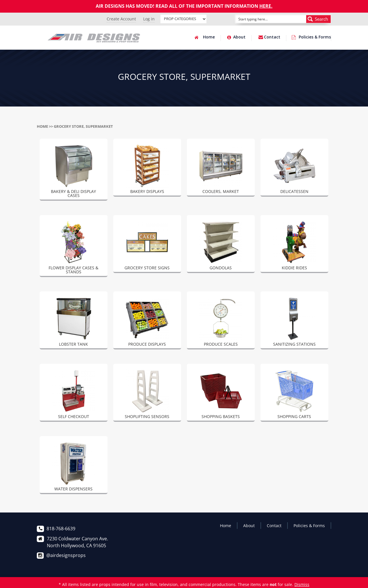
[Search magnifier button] (319, 19)
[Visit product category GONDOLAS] (221, 246)
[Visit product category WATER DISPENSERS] (74, 467)
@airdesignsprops (66, 555)
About (239, 37)
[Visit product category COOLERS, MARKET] (221, 170)
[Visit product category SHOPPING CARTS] (294, 395)
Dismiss (302, 584)
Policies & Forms (315, 37)
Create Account (121, 19)
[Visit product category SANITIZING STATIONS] (294, 323)
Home (209, 37)
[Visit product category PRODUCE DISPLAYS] (147, 323)
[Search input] (264, 19)
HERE (265, 6)
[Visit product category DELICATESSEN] (294, 170)
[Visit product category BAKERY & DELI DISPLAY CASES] (74, 172)
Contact (272, 37)
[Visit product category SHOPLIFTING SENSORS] (147, 395)
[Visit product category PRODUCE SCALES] (221, 323)
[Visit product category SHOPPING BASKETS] (221, 395)
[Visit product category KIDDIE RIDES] (294, 246)
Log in (149, 19)
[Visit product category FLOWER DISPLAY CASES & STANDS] (74, 248)
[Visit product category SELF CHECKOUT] (74, 395)
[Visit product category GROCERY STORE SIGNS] (147, 246)
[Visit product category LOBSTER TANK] (74, 323)
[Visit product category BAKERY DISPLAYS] (147, 170)
